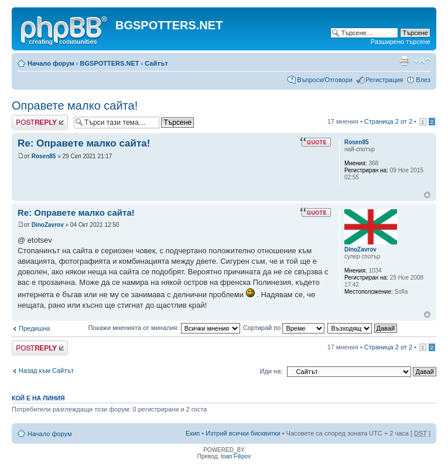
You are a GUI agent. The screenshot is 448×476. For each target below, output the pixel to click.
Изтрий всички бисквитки (243, 433)
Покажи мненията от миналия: (164, 328)
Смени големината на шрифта (422, 61)
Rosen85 (44, 156)
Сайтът (156, 63)
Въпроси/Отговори (325, 80)
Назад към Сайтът (46, 370)
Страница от (388, 121)
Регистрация (384, 80)
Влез (423, 80)
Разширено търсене (401, 42)
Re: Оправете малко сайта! (84, 143)
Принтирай (404, 61)
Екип (193, 433)
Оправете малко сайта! (75, 106)
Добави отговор (40, 122)
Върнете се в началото (427, 195)
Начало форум (51, 63)
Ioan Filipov (236, 456)
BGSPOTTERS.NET (110, 63)
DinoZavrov (48, 225)
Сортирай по (284, 328)
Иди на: (271, 371)
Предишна (34, 328)
